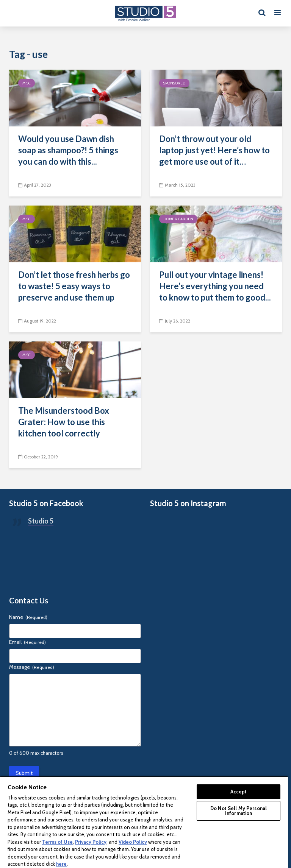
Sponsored (174, 83)
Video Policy (133, 842)
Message (32, 667)
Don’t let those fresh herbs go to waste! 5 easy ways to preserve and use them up (74, 286)
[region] (144, 822)
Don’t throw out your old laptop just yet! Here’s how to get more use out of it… (214, 150)
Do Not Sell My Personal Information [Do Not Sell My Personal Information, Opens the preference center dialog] (239, 811)
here (61, 864)
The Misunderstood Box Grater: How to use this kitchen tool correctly (64, 422)
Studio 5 (41, 521)
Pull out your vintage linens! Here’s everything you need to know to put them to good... (215, 286)
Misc (27, 83)
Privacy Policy (91, 842)
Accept (239, 792)
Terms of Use (57, 842)
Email (27, 642)
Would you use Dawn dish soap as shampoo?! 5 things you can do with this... (68, 150)
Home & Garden (178, 219)
